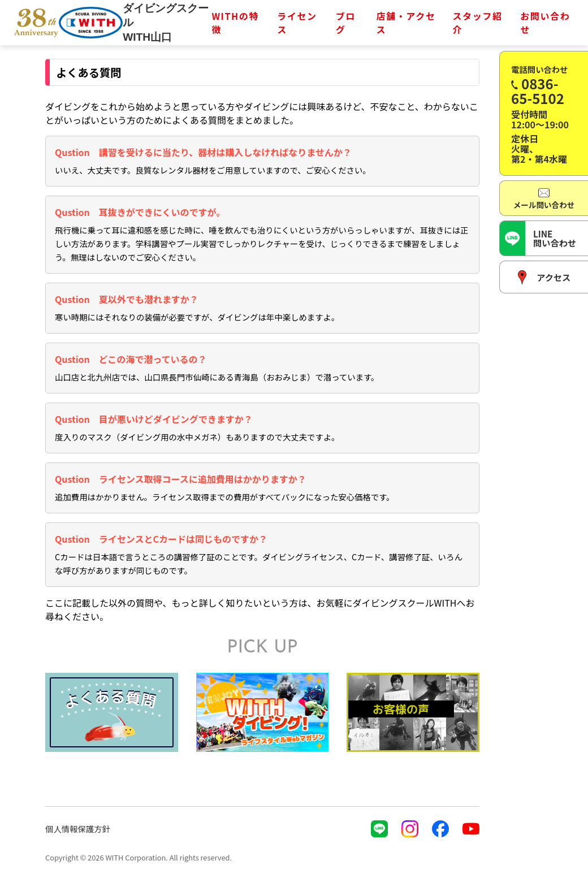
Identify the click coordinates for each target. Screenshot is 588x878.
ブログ (346, 23)
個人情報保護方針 (78, 829)
